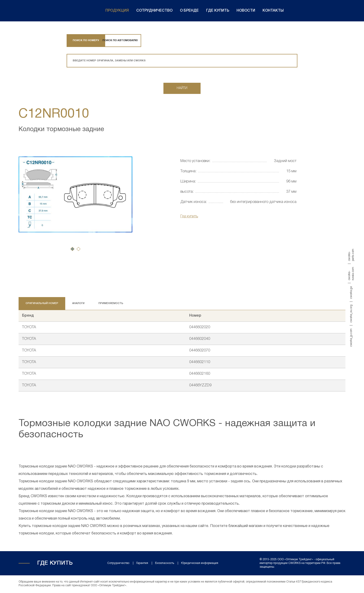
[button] (72, 250)
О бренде (189, 11)
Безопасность (165, 564)
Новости (246, 11)
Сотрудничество (154, 11)
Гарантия (142, 564)
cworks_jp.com (351, 337)
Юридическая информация (200, 564)
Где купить (218, 11)
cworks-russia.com (351, 274)
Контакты (273, 11)
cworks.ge (351, 292)
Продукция (117, 11)
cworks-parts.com (351, 255)
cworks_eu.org (351, 313)
